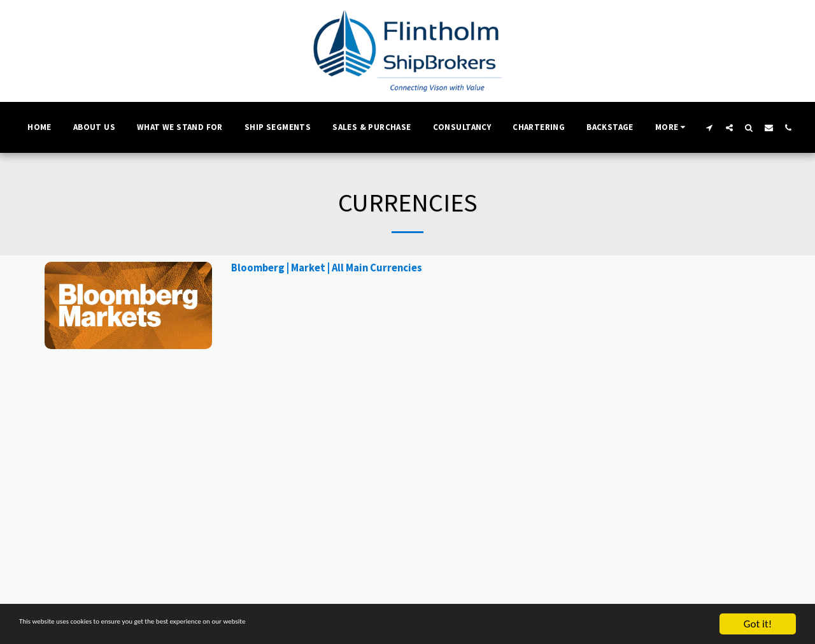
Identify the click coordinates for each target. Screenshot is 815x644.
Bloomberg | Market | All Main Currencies (327, 268)
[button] (710, 127)
